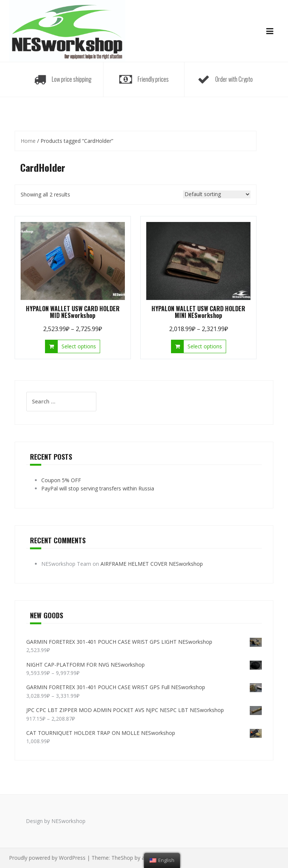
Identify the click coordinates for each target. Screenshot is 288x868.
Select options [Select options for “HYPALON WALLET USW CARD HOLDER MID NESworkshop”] (79, 346)
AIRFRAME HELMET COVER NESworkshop (152, 564)
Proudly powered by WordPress (47, 858)
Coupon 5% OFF (61, 480)
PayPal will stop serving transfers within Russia (98, 488)
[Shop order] (217, 194)
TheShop (122, 858)
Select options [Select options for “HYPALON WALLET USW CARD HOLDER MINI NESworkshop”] (205, 346)
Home (28, 141)
